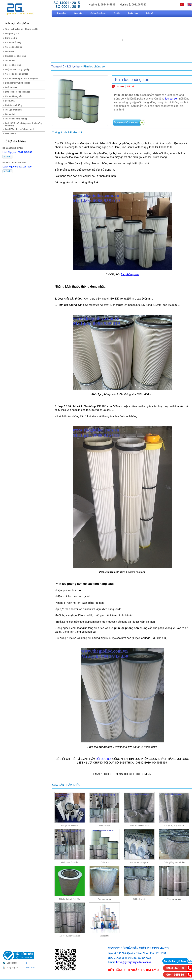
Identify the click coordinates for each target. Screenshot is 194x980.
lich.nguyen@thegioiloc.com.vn (134, 962)
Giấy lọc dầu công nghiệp (17, 69)
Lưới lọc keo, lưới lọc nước (18, 92)
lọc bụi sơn (172, 99)
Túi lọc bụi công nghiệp (16, 119)
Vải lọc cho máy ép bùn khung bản (22, 78)
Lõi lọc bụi (10, 114)
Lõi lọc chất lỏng (13, 65)
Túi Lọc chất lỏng (13, 110)
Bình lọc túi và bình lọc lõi (17, 83)
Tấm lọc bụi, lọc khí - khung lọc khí (22, 29)
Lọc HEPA (10, 52)
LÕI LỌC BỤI (104, 759)
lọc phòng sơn (130, 274)
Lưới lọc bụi (11, 134)
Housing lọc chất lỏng (16, 56)
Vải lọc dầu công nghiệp (17, 74)
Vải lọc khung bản (14, 96)
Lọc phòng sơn (12, 34)
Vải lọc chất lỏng (13, 43)
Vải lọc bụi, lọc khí (14, 47)
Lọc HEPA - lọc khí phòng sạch (20, 129)
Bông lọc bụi (11, 38)
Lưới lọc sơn (11, 87)
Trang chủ (58, 67)
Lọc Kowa (10, 101)
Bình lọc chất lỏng (14, 105)
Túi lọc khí (10, 60)
